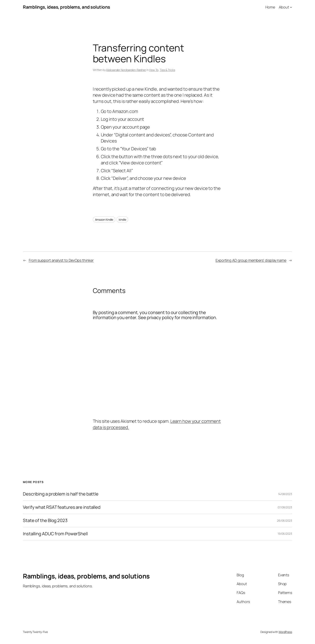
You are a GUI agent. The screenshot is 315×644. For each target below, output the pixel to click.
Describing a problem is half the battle (61, 494)
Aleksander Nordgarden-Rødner (126, 70)
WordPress (285, 632)
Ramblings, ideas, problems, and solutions (66, 7)
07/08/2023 (285, 507)
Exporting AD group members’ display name (251, 260)
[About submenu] (291, 7)
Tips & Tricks (167, 70)
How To (154, 70)
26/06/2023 (285, 521)
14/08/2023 (285, 494)
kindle (122, 220)
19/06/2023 (285, 534)
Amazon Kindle (104, 220)
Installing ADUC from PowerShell (55, 534)
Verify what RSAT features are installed (62, 507)
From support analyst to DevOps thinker (61, 260)
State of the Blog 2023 (45, 521)
